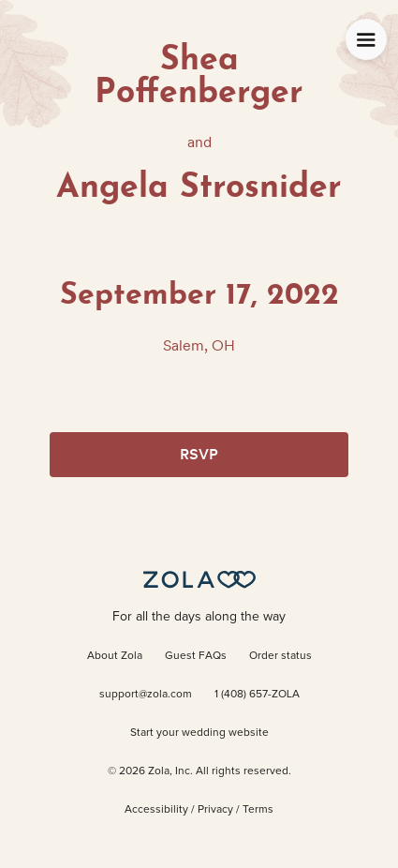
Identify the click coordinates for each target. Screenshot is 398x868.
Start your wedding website (199, 733)
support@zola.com (146, 695)
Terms (258, 810)
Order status (280, 656)
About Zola (115, 656)
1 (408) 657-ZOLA (257, 695)
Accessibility (156, 810)
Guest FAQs (196, 656)
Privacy (215, 810)
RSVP (199, 454)
